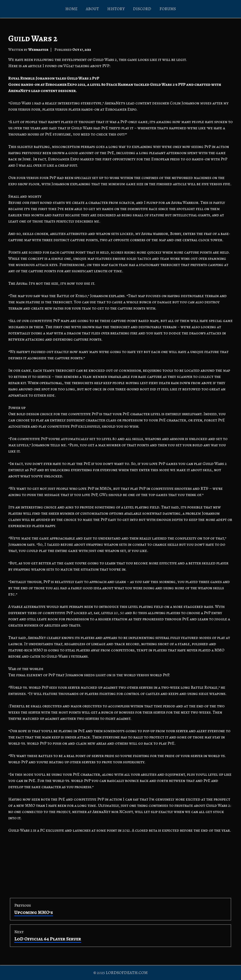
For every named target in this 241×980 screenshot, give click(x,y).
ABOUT (92, 9)
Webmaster (38, 50)
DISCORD (142, 9)
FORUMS (168, 9)
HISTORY (116, 9)
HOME (71, 9)
